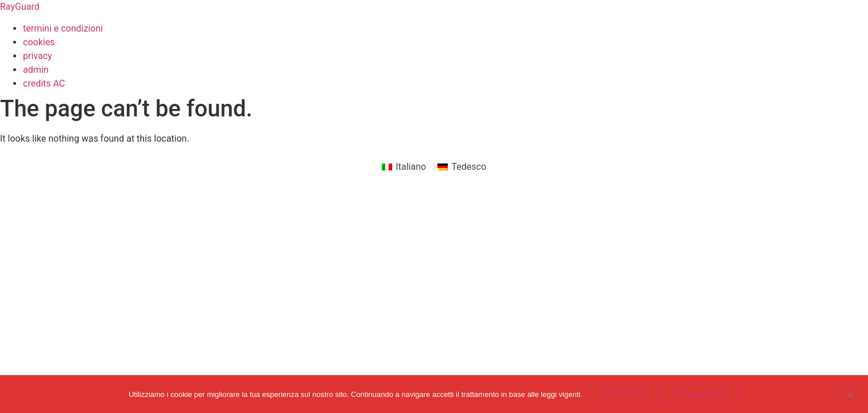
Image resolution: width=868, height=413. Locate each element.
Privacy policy (702, 394)
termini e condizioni (63, 28)
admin (36, 70)
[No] (850, 393)
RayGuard (20, 7)
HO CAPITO (623, 394)
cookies (39, 42)
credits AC (44, 83)
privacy (38, 56)
